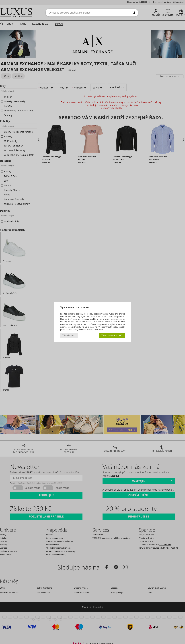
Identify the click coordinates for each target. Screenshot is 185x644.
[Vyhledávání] (134, 13)
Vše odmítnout (69, 335)
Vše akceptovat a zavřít (112, 335)
